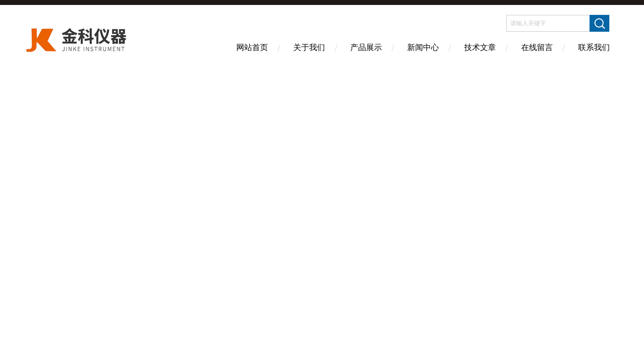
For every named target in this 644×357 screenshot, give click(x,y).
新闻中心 (423, 47)
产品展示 (366, 47)
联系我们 (594, 47)
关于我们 (309, 47)
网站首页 (252, 47)
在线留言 (537, 47)
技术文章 (480, 47)
